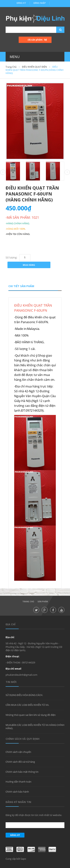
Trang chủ (28, 602)
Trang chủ (11, 67)
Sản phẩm (43, 602)
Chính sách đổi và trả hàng (20, 762)
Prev (3, 172)
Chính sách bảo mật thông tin (22, 772)
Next (67, 172)
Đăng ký (21, 3)
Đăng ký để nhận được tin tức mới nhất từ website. (34, 815)
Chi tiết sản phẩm (21, 286)
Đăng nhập (40, 3)
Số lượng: (11, 257)
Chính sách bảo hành (17, 792)
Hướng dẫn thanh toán (18, 782)
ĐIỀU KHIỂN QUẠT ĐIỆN (34, 67)
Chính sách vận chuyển (18, 752)
